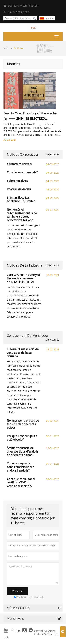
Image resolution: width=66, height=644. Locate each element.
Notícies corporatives (23, 154)
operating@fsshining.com (23, 6)
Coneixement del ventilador (28, 335)
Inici (6, 48)
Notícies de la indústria (25, 265)
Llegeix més (52, 154)
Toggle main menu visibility (57, 36)
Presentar (18, 591)
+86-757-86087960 (18, 12)
